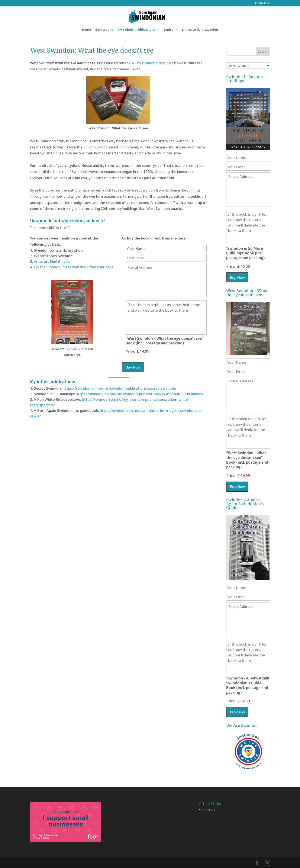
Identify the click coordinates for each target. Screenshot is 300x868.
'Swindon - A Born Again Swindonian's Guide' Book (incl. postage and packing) (248, 685)
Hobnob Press (154, 63)
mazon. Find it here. (53, 261)
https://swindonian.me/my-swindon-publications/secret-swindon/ (120, 388)
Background (104, 30)
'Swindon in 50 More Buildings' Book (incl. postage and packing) (245, 253)
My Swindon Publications (136, 30)
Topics (168, 30)
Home (87, 30)
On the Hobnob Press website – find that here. (74, 267)
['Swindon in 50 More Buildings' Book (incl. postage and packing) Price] (247, 266)
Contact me (262, 3)
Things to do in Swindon (200, 30)
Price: (130, 351)
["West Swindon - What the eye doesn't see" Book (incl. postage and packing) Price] (156, 351)
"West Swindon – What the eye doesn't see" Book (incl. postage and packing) (164, 341)
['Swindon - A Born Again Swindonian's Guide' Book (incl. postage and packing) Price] (247, 701)
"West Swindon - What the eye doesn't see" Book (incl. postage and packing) (247, 460)
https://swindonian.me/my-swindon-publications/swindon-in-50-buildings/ (139, 394)
